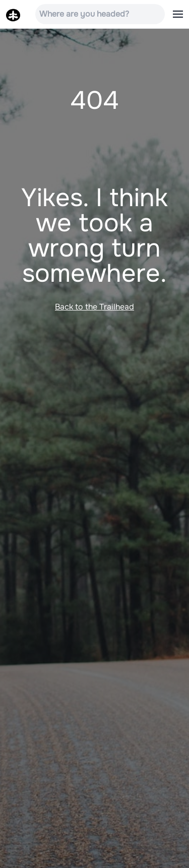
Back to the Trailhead (94, 307)
